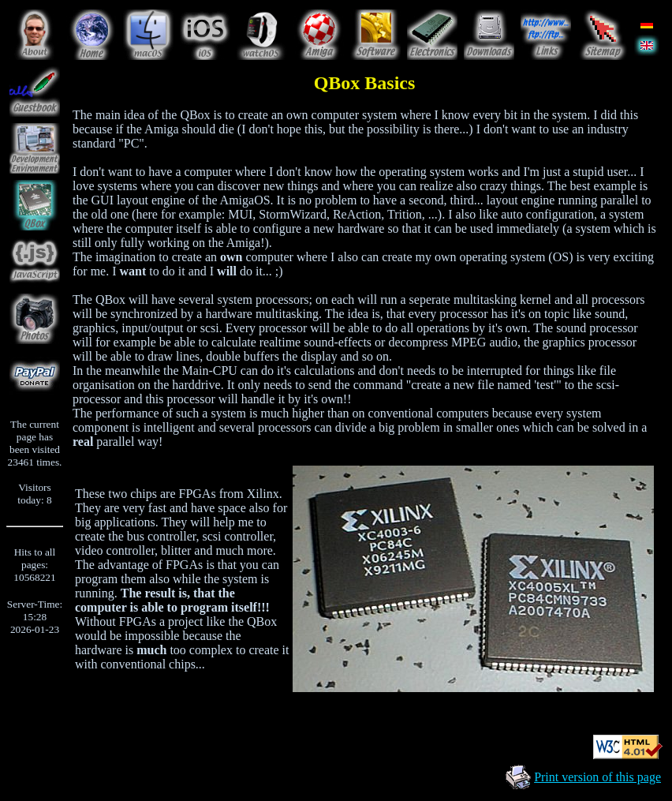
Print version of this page (597, 777)
